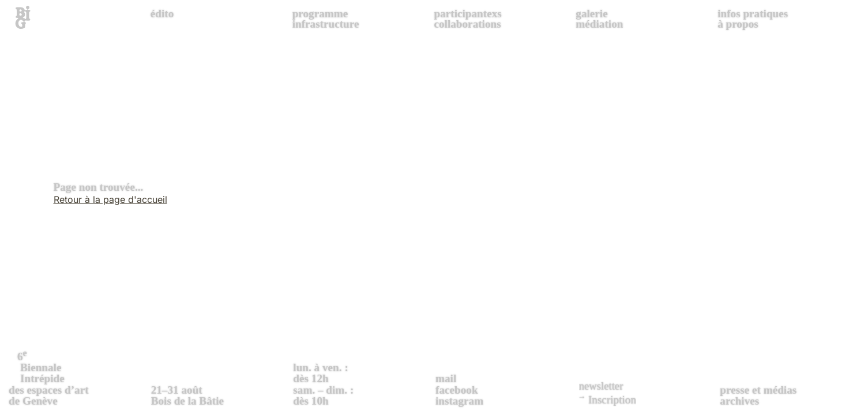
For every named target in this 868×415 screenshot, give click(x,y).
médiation (599, 24)
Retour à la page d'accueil (110, 199)
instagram (459, 401)
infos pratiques (753, 14)
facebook (457, 390)
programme (320, 14)
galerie (591, 14)
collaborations (467, 24)
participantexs (467, 14)
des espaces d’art (78, 377)
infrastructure (326, 24)
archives (739, 401)
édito (162, 14)
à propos (738, 24)
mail (446, 378)
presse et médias (758, 390)
